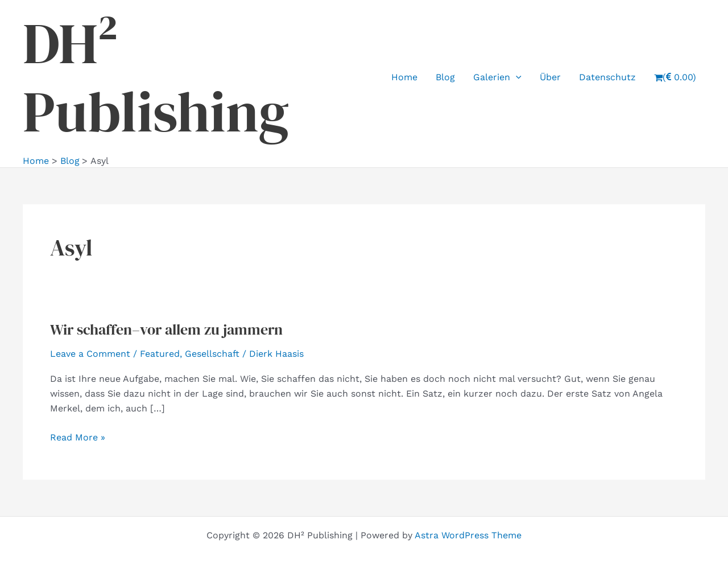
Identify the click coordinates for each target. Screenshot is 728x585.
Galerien (497, 77)
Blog (445, 77)
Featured (160, 354)
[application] (516, 77)
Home (404, 77)
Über (550, 77)
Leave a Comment (90, 354)
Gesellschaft (212, 354)
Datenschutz (607, 77)
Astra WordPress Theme (468, 535)
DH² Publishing (156, 77)
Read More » (78, 438)
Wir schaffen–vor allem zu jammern (166, 329)
